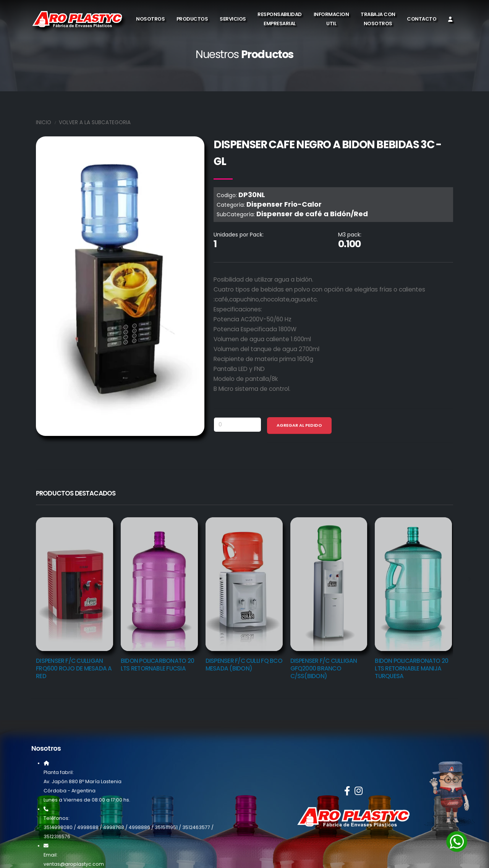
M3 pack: (350, 235)
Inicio (44, 122)
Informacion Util (331, 19)
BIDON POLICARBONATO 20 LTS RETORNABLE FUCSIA (157, 665)
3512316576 (57, 836)
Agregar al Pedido (299, 425)
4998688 (88, 827)
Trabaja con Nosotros (378, 19)
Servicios (233, 19)
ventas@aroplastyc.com (74, 864)
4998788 (114, 827)
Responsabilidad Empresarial (280, 19)
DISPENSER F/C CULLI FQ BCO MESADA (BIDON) (244, 665)
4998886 (139, 827)
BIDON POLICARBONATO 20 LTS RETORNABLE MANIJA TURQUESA (411, 668)
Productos (192, 19)
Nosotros (150, 19)
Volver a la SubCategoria (95, 122)
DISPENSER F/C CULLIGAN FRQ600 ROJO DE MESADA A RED (74, 668)
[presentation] (21, 580)
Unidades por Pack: (239, 235)
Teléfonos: (57, 818)
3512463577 (196, 827)
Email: (51, 855)
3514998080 (58, 827)
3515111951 (166, 827)
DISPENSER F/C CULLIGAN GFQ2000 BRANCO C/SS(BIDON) (324, 668)
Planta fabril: (59, 772)
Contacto (422, 19)
